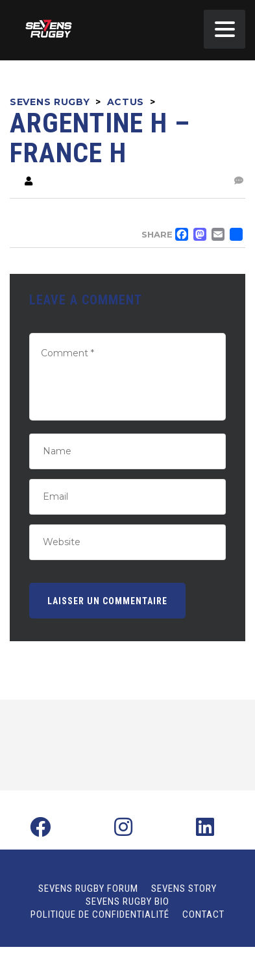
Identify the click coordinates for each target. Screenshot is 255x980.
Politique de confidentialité (100, 914)
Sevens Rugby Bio (127, 901)
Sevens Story (184, 888)
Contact (203, 914)
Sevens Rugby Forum (88, 888)
